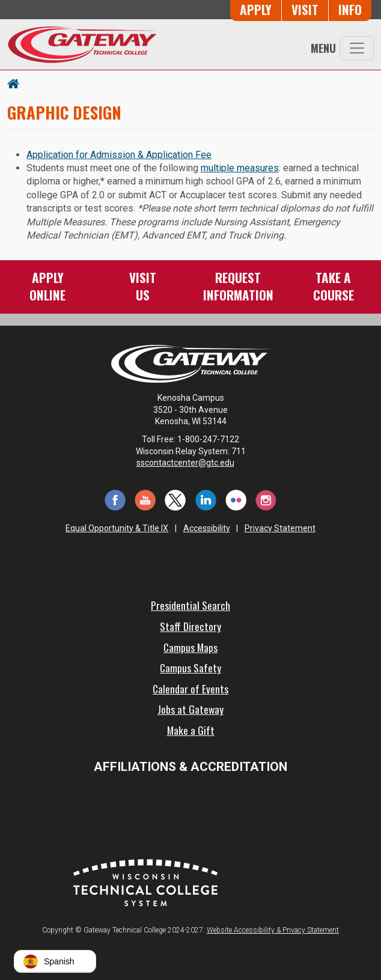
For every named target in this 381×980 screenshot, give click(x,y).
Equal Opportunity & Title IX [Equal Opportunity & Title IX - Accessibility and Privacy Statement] (117, 528)
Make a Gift (191, 730)
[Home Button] (13, 83)
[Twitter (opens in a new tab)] (175, 499)
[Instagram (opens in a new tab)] (266, 499)
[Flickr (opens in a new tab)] (236, 499)
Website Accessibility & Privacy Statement (273, 930)
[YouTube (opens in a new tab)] (145, 499)
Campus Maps (190, 647)
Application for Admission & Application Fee (119, 155)
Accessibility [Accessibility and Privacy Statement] (207, 528)
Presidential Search (190, 605)
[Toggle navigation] (357, 48)
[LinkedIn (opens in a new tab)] (206, 499)
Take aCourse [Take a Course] (334, 286)
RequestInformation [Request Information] (238, 286)
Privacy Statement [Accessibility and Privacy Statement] (280, 528)
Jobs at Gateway (190, 709)
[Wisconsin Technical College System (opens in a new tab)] (145, 882)
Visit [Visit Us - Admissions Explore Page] (305, 9)
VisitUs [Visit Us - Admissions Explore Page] (143, 286)
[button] (55, 961)
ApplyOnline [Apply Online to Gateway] (47, 286)
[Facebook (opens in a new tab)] (115, 499)
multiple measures (240, 168)
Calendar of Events (190, 689)
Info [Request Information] (350, 9)
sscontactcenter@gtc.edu (191, 463)
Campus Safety (190, 668)
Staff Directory (190, 626)
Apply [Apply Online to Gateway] (256, 9)
